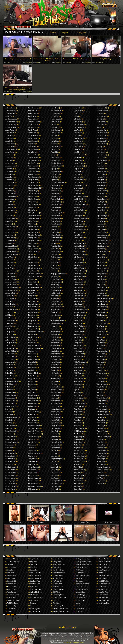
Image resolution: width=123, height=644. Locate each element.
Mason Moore (78, 238)
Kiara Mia (54, 370)
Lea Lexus (54, 450)
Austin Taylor (10, 359)
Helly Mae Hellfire (35, 486)
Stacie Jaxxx (101, 279)
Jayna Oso (54, 180)
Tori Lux (99, 392)
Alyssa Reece (10, 221)
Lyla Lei (77, 191)
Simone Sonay (101, 238)
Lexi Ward (54, 478)
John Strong (55, 232)
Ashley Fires (10, 334)
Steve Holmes (101, 290)
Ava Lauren (9, 370)
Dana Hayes (32, 290)
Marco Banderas (79, 229)
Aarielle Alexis (10, 111)
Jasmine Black (56, 160)
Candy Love (32, 133)
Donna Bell (32, 362)
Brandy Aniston (11, 437)
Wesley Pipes (101, 459)
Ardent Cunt (85, 521)
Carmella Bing (33, 155)
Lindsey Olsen (79, 124)
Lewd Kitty (79, 606)
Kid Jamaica (55, 373)
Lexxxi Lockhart (57, 484)
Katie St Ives (55, 304)
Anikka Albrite (10, 293)
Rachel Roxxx (79, 442)
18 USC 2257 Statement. (72, 643)
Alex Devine (10, 155)
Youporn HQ (12, 606)
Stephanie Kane (102, 287)
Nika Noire (78, 359)
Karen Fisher (55, 279)
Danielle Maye (33, 307)
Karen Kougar (56, 282)
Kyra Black (55, 423)
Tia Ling (99, 368)
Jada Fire (54, 144)
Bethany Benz (10, 392)
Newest (53, 32)
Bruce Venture (33, 113)
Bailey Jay (9, 379)
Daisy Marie (32, 282)
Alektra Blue (10, 147)
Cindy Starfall (33, 249)
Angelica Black (11, 279)
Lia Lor (76, 116)
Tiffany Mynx (101, 373)
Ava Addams (10, 362)
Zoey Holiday (101, 481)
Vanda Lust (100, 417)
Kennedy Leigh (56, 357)
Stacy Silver (101, 282)
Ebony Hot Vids (58, 559)
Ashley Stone (10, 340)
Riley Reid (77, 473)
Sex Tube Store (35, 584)
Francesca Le (33, 423)
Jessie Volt (54, 227)
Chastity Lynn (33, 205)
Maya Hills (78, 241)
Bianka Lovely (10, 406)
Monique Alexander (80, 310)
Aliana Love (10, 191)
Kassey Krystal (56, 290)
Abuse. (82, 643)
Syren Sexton (101, 312)
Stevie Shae (100, 293)
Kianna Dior (55, 365)
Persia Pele (77, 420)
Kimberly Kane (56, 392)
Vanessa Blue (101, 420)
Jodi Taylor (55, 229)
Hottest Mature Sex (82, 584)
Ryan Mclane (101, 122)
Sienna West (101, 221)
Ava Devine (9, 368)
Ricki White (78, 467)
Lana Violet (55, 434)
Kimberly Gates (56, 390)
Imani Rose (55, 127)
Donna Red (32, 368)
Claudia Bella (33, 257)
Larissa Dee (55, 437)
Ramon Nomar (79, 450)
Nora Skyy (77, 392)
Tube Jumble (12, 592)
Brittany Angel (10, 481)
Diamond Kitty (33, 351)
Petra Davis (78, 426)
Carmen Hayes (33, 158)
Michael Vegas (79, 268)
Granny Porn (80, 573)
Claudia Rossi (33, 265)
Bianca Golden (10, 401)
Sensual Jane (101, 185)
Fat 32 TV (56, 600)
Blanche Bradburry (12, 417)
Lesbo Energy (80, 595)
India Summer (56, 130)
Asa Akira (9, 326)
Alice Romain (10, 194)
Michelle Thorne (79, 276)
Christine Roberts (34, 235)
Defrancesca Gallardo (35, 332)
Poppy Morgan (79, 437)
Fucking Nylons (81, 567)
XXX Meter (102, 587)
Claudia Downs (33, 260)
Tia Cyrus (100, 365)
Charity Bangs (33, 191)
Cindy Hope (32, 246)
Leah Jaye (54, 453)
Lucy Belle (77, 169)
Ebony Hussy (57, 562)
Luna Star (77, 182)
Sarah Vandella (102, 160)
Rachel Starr (78, 445)
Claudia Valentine (34, 268)
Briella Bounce (10, 467)
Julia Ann (54, 260)
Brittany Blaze (10, 484)
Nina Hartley (78, 381)
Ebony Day (34, 606)
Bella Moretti (10, 384)
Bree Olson (9, 448)
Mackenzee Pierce (80, 196)
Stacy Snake (101, 285)
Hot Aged (79, 578)
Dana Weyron (33, 293)
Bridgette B (9, 464)
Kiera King (55, 376)
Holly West (55, 116)
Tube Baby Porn (36, 589)
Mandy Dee (78, 224)
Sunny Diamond (102, 301)
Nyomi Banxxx (79, 398)
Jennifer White (56, 202)
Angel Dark (9, 260)
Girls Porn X (103, 589)
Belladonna (9, 390)
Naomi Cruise (78, 326)
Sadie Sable (100, 124)
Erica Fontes (32, 395)
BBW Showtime (58, 589)
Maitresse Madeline (80, 218)
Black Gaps (34, 595)
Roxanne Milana (102, 111)
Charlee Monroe (34, 194)
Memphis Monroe (80, 254)
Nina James (78, 384)
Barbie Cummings (12, 381)
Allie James (9, 207)
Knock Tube (34, 570)
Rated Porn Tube (36, 578)
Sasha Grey (100, 163)
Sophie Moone (101, 268)
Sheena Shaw (101, 210)
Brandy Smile (10, 439)
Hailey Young (33, 470)
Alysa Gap (9, 216)
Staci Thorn (100, 276)
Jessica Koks (55, 221)
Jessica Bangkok (57, 213)
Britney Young (10, 478)
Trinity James (101, 401)
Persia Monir (78, 417)
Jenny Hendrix (56, 205)
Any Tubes (34, 562)
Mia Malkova (78, 263)
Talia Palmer (101, 315)
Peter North (78, 423)
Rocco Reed (78, 478)
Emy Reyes (32, 390)
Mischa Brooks (79, 290)
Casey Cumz (32, 166)
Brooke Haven (10, 489)
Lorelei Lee (78, 160)
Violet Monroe (101, 456)
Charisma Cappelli (34, 188)
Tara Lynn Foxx (102, 323)
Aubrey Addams (11, 351)
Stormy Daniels (102, 296)
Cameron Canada (34, 122)
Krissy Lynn (55, 406)
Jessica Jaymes (56, 218)
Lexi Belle (54, 470)
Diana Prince (33, 357)
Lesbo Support (81, 600)
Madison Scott (79, 213)
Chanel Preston (33, 185)
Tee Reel (99, 348)
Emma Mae (32, 384)
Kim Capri (55, 384)
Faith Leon (32, 415)
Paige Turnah (78, 412)
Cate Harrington (34, 177)
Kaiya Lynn (55, 276)
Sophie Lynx (101, 265)
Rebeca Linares (79, 459)
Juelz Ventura (56, 257)
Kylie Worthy (56, 420)
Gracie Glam (32, 464)
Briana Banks (10, 453)
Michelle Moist (79, 274)
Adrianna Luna (10, 124)
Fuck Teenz (79, 570)
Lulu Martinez (79, 180)
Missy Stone (78, 301)
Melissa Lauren (79, 243)
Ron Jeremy (78, 486)
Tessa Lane (100, 362)
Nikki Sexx (78, 376)
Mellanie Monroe (80, 249)
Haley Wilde (32, 475)
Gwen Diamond (34, 467)
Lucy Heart (78, 171)
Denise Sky (32, 334)
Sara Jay (99, 147)
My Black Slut (58, 578)
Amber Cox (9, 229)
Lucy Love (77, 177)
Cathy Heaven (33, 180)
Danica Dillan (33, 304)
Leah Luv (54, 456)
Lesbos (78, 603)
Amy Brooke (10, 241)
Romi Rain (77, 484)
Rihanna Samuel (79, 470)
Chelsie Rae (32, 207)
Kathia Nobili (56, 293)
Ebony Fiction (35, 611)
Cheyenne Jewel (34, 218)
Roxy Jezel (100, 113)
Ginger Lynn (32, 462)
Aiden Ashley (10, 130)
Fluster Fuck (38, 541)
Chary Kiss (32, 202)
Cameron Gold (33, 124)
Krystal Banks (56, 417)
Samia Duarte (101, 138)
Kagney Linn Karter (58, 274)
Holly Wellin (55, 113)
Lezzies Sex (80, 609)
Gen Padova (32, 439)
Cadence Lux (33, 119)
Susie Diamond (102, 307)
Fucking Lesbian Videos (61, 611)
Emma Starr (32, 387)
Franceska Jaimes (34, 426)
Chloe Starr (32, 224)
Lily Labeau (78, 122)
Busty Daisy (32, 116)
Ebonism (33, 603)
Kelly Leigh (55, 337)
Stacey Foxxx (101, 274)
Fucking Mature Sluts (83, 559)
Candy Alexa (33, 130)
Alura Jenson (10, 213)
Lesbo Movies (80, 598)
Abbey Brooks (10, 113)
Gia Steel (31, 448)
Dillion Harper (33, 359)
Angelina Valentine (12, 287)
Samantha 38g (101, 130)
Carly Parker (32, 152)
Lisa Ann (77, 130)
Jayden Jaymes (56, 171)
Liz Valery (77, 136)
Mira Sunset (78, 287)
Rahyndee (77, 448)
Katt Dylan (55, 312)
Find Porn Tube (104, 600)
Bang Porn (108, 521)
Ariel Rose (9, 318)
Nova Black (78, 395)
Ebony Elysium (35, 609)
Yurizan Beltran (102, 475)
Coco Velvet (32, 271)
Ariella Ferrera (10, 321)
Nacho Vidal (78, 321)
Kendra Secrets (56, 354)
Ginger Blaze (33, 459)
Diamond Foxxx (34, 345)
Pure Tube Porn (35, 575)
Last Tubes (61, 541)
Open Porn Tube (104, 603)
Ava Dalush (9, 365)
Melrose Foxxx (79, 252)
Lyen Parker (78, 188)
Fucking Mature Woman (84, 564)
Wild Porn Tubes (13, 600)
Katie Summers (56, 307)
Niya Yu (76, 390)
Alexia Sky (9, 169)
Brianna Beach (10, 456)
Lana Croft (55, 431)
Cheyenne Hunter (34, 216)
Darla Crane (32, 318)
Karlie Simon (55, 287)
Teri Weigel (100, 357)
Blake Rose (9, 415)
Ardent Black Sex (36, 592)
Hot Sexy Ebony (58, 570)
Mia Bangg (78, 257)
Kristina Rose (56, 412)
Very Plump (102, 578)
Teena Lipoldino (102, 351)
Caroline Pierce (33, 160)
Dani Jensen (32, 301)
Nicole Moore (78, 357)
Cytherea (31, 279)
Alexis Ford (9, 177)
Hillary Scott (32, 489)
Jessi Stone (55, 210)
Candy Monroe (33, 136)
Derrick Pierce (33, 337)
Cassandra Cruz (33, 169)
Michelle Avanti (79, 271)
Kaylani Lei (55, 318)
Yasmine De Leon (102, 470)
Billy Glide (9, 412)
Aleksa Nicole (10, 144)
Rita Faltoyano (79, 475)
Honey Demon (56, 119)
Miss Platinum (79, 293)
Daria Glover (33, 315)
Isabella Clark (56, 133)
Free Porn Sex (103, 598)
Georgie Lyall (33, 442)
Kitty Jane (54, 398)
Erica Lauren (33, 398)
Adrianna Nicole (11, 127)
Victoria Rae (101, 448)
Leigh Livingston (57, 459)
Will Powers (101, 464)
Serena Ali (100, 188)
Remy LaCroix (79, 462)
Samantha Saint (102, 136)
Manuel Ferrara (79, 227)
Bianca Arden (10, 398)
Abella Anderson (11, 119)
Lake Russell (55, 428)
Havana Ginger (33, 481)
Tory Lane (100, 395)
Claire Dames (33, 252)
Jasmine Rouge (56, 163)
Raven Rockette (79, 456)
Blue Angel (9, 423)
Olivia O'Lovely (79, 403)
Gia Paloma (32, 445)
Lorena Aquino (79, 163)
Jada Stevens (55, 147)
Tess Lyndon (101, 359)
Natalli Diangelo (79, 337)
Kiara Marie (55, 368)
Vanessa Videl (101, 423)
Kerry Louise (55, 359)
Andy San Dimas (11, 254)
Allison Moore (10, 210)
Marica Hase (78, 232)
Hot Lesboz (80, 581)
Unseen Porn (12, 598)
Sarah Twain (101, 158)
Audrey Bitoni (10, 354)
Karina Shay (55, 285)
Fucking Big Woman (60, 606)
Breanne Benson (11, 442)
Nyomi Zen (78, 401)
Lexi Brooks (55, 473)
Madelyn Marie (79, 202)
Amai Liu (9, 224)
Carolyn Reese (33, 163)
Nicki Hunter (78, 348)
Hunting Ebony (58, 575)
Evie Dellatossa (33, 412)
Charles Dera (33, 196)
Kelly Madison (56, 340)
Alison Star (9, 202)
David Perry (32, 323)
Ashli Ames (9, 345)
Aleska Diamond (11, 149)
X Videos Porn (103, 595)
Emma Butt (32, 381)
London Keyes (79, 155)
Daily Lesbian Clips (60, 598)
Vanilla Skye (101, 426)
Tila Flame (100, 381)
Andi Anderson (10, 252)
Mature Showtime (104, 562)
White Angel (101, 462)
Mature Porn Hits (104, 559)
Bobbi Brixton (10, 426)
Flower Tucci (33, 420)
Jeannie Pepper (56, 185)
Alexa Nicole (10, 163)
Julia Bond (55, 263)
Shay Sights (101, 202)
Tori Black (100, 390)
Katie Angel (55, 296)
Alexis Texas (10, 185)
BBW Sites (57, 592)
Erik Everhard (33, 401)
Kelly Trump (55, 343)
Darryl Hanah (33, 321)
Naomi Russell (79, 329)
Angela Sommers (11, 271)
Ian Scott (54, 124)
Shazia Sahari (101, 205)
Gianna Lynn (33, 450)
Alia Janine (9, 188)
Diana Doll (32, 354)
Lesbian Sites (80, 592)
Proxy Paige (78, 439)
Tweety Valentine (102, 409)
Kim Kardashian (56, 387)
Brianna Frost (10, 459)
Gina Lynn (32, 456)
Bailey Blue (9, 373)
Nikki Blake (78, 368)
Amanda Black (10, 227)
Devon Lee (32, 343)
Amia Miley (9, 235)
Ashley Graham (11, 337)
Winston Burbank (102, 467)
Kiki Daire (54, 381)
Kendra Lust (55, 351)
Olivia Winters (79, 406)
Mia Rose (77, 265)
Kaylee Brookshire (57, 321)
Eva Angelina (33, 403)
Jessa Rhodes (55, 207)
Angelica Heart (10, 282)
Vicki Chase (101, 442)
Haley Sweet (32, 473)
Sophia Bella (101, 257)
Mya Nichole (78, 318)
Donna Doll (32, 365)
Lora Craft (77, 158)
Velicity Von (101, 428)
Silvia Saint (100, 227)
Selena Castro (101, 182)
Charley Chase (33, 199)
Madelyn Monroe (80, 205)
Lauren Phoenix (56, 442)
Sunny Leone (101, 304)
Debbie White (33, 329)
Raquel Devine (79, 453)
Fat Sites (56, 603)
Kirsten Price (55, 395)
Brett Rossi (9, 450)
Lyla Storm (78, 194)
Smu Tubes (34, 587)
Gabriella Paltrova (34, 431)
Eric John (31, 392)
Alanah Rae (9, 141)
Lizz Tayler (78, 141)
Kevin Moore (55, 362)
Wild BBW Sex (104, 581)
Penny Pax (77, 415)
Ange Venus (9, 257)
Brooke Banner (10, 486)
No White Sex (58, 581)
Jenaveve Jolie (56, 191)
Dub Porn (15, 541)
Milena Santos (79, 282)
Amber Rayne (10, 232)
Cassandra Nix (33, 171)
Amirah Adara (10, 238)
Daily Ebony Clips (36, 598)
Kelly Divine (55, 332)
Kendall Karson (56, 348)
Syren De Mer (101, 310)
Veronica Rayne (102, 434)
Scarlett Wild (101, 177)
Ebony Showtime (59, 564)
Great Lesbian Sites (82, 575)
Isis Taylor (54, 138)
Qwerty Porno (12, 589)
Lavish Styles (56, 445)
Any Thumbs (34, 559)
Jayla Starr (54, 177)
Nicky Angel (78, 351)
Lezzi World (80, 611)
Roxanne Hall (101, 108)
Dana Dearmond (34, 287)
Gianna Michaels (34, 453)
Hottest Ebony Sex (59, 573)
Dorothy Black (33, 373)
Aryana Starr (10, 323)
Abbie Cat (9, 116)
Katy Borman (56, 315)
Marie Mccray (79, 235)
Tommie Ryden (102, 384)
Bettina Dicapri (11, 395)
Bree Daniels (10, 445)
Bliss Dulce (9, 420)
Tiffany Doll (101, 370)
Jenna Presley (56, 196)
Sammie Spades (102, 141)
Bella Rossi (9, 387)
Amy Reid (9, 243)
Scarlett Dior (101, 174)
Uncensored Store (13, 595)
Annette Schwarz (11, 310)
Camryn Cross (33, 127)
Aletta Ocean (10, 152)
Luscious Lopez (79, 185)
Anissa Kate (9, 296)
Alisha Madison (11, 196)
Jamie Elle (54, 152)
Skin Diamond (101, 246)
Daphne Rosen (33, 312)
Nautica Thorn (79, 345)
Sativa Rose (101, 169)
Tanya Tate (100, 321)
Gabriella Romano (34, 434)
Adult (9, 611)
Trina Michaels (102, 398)
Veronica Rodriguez (103, 437)
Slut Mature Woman (105, 575)
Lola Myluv (78, 152)
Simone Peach (101, 232)
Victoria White (101, 450)
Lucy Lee (77, 174)
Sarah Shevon (101, 155)
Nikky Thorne (78, 379)
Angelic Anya (10, 274)
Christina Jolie (33, 229)
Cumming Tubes (58, 595)
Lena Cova (55, 464)
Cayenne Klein (33, 182)
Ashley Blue (10, 332)
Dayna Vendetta (34, 326)
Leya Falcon (78, 108)
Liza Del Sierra (79, 138)
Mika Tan (77, 279)
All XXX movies (38, 521)
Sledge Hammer (102, 252)
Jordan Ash (55, 249)
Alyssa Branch (10, 218)
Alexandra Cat (10, 166)
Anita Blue (9, 301)
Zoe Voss (100, 478)
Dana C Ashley (33, 285)
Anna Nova (9, 307)
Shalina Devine (102, 191)
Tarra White (101, 326)
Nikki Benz (78, 365)
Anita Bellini (10, 299)
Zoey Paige (100, 484)
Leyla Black (78, 111)
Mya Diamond (79, 315)
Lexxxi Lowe (55, 486)
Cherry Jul (32, 210)
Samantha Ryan (102, 133)
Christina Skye (33, 232)
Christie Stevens (34, 227)
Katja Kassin (55, 310)
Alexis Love (10, 180)
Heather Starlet (33, 484)
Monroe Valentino (80, 312)
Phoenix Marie (79, 428)
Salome (99, 127)
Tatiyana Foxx (101, 334)
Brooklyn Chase (34, 108)
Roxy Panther (101, 116)
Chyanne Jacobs (34, 241)
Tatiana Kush (101, 332)
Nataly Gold (78, 340)
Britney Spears (10, 475)
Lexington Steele (57, 481)
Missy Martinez (79, 296)
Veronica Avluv (102, 431)
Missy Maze (78, 299)
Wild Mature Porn (104, 584)
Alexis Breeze (10, 171)
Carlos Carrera (33, 149)
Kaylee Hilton (56, 323)
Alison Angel (10, 199)
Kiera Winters (56, 379)
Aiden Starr (9, 136)
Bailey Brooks (10, 376)
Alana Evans (10, 138)
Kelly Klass (55, 334)
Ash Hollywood (11, 329)
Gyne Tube (34, 567)
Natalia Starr (78, 334)
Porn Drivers (12, 587)
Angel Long (9, 263)
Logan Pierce (78, 147)
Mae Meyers (78, 216)
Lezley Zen (78, 113)
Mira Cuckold (78, 285)
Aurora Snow (10, 357)
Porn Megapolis (104, 570)
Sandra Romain (102, 144)
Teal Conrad (101, 345)
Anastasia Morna (11, 246)
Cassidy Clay (33, 174)
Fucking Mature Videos (84, 562)
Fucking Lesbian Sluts (60, 609)
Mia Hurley (78, 260)
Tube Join (61, 521)
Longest (64, 32)
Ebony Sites (57, 567)
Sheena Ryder (101, 207)
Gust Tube (34, 564)
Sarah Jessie (101, 152)
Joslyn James (55, 252)
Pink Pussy (77, 434)
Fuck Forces (108, 541)
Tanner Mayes (101, 318)
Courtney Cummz (34, 274)
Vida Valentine (101, 453)
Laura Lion (55, 439)
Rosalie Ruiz (78, 489)
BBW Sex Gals (58, 587)
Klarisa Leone (56, 401)
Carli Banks (32, 147)
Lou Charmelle (79, 166)
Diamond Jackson (34, 348)
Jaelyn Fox (55, 149)
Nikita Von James (80, 362)
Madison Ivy (78, 207)
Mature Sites (103, 564)
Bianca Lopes (10, 403)
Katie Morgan (56, 301)
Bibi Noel (9, 409)
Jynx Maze (55, 268)
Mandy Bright (78, 221)
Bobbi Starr (9, 428)
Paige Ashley (78, 409)
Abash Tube (11, 609)
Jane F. (53, 155)
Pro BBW (102, 573)
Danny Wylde (33, 310)
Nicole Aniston (79, 354)
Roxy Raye (100, 119)
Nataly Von (78, 343)
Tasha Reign (101, 329)
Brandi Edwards (11, 431)
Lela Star (54, 462)
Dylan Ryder (32, 376)
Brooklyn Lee (33, 111)
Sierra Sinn (100, 224)
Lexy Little (55, 489)
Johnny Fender (56, 238)
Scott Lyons (101, 180)
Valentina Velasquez (103, 415)
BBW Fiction (57, 584)
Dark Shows (34, 600)
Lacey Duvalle (56, 426)
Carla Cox (32, 144)
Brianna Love (10, 462)
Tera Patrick (101, 354)
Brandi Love (10, 434)
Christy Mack (33, 238)
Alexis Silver (10, 182)
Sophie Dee (100, 263)
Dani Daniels (33, 299)
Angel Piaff (9, 265)
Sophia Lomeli (101, 260)
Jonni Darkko (56, 246)
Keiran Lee (55, 326)
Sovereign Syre (102, 271)
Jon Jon (53, 243)
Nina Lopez (78, 387)
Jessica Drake (56, 216)
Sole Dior (100, 254)
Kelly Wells (55, 345)
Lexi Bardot (55, 467)
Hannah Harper (33, 478)
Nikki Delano (78, 373)
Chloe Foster (32, 221)
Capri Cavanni (33, 141)
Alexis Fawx (10, 174)
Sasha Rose (100, 166)
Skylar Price (101, 249)
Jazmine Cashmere (57, 182)
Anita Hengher (10, 304)
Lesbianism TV (81, 587)
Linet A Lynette (79, 127)
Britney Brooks (11, 473)
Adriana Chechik (11, 122)
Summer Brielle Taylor (104, 299)
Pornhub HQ (85, 541)
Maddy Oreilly (79, 199)
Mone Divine (78, 307)
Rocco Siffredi (79, 481)
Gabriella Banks (34, 428)
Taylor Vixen (101, 340)
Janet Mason (55, 158)
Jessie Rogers (56, 224)
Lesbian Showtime (82, 589)
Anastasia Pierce (11, 249)
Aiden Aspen (10, 133)
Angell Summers (11, 290)
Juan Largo (55, 254)
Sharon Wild (101, 196)
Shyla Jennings (102, 216)
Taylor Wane (101, 343)
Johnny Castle (56, 235)
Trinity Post (100, 403)
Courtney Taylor (34, 276)
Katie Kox (54, 299)
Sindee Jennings (102, 243)
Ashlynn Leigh (10, 348)
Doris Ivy (31, 370)
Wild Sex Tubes (13, 603)
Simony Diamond (102, 241)
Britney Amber (10, 470)
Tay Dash (100, 337)
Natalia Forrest (79, 332)
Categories (82, 32)
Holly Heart (55, 108)
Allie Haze (9, 205)
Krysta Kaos (55, 415)
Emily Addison (33, 379)
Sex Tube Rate (35, 581)
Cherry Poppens (34, 213)
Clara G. (31, 254)
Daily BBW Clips (15, 521)
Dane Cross (32, 296)
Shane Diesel (101, 194)
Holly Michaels (56, 111)
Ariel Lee (9, 315)
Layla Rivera (55, 448)
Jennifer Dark (56, 199)
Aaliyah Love (10, 108)
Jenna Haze (55, 194)
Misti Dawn (78, 304)
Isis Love (54, 136)
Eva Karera (32, 406)
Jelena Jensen (56, 188)
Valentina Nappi (102, 412)
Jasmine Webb (56, 166)
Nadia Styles (78, 323)
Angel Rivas (10, 268)
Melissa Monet (79, 246)
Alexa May (9, 160)
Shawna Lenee (101, 199)
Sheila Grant (101, 213)
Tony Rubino (101, 387)
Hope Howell (55, 122)
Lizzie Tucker (78, 144)
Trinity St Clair (102, 406)
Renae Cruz (78, 464)
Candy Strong (33, 138)
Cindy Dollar (33, 243)
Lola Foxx (77, 149)
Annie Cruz (9, 312)
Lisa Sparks (78, 133)
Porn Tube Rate (35, 573)
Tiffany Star (101, 379)
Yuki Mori (100, 473)
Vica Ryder (100, 439)
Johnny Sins (55, 241)
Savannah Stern (102, 171)
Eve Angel (32, 409)
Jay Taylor (54, 169)
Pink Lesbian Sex (104, 567)
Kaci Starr (54, 271)
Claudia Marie (33, 263)
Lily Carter (77, 119)
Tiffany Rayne (101, 376)
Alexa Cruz (9, 158)
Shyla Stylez (101, 218)
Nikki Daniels (78, 370)
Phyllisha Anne (79, 431)
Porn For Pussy (104, 592)
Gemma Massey (34, 437)
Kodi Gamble (56, 403)
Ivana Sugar (55, 141)
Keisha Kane (55, 329)
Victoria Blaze (101, 445)
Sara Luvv (100, 149)
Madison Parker (79, 210)
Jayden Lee (55, 174)
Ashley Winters (11, 343)
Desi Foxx (32, 340)
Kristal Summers (57, 409)
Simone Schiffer (102, 235)
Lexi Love (54, 475)
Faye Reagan (33, 417)
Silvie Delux (101, 229)
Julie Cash (54, 265)
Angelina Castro (11, 285)
